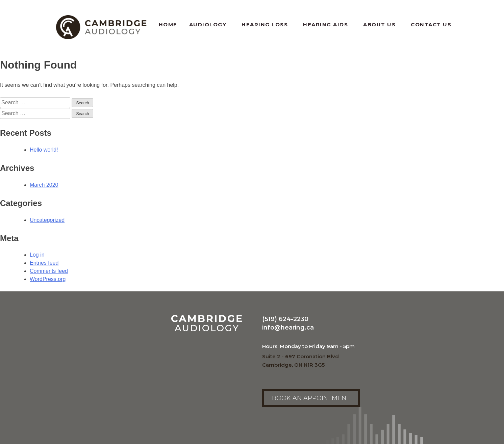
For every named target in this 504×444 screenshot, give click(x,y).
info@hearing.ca (288, 328)
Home (168, 24)
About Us (381, 25)
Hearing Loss (266, 25)
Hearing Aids (327, 25)
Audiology (210, 25)
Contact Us (431, 24)
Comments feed (49, 271)
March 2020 (44, 185)
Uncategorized (47, 220)
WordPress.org (48, 279)
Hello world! (44, 150)
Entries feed (44, 263)
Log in (37, 255)
